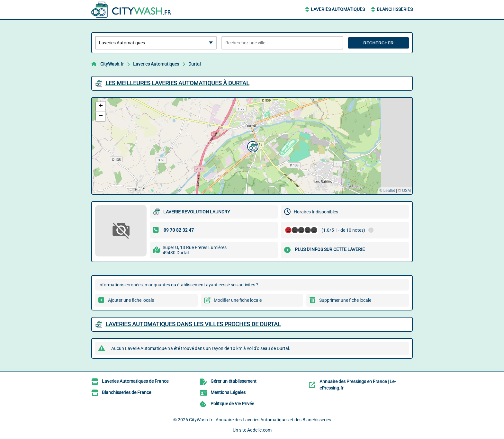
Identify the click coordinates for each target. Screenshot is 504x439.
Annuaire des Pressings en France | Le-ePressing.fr (358, 385)
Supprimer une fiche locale (345, 300)
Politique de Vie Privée (232, 404)
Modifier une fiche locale (238, 300)
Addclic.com (259, 430)
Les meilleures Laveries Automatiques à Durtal (177, 83)
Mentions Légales (228, 392)
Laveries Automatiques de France (135, 381)
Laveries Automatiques (338, 9)
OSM (406, 191)
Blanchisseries (395, 9)
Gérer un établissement (234, 381)
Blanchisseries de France (126, 392)
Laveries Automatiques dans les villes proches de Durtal (193, 324)
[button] (252, 146)
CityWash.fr (112, 64)
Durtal (194, 64)
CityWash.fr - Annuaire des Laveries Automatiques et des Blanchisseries (260, 420)
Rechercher (378, 43)
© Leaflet (387, 191)
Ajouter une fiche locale (131, 300)
